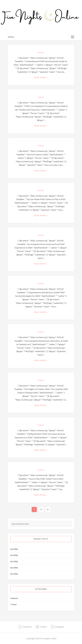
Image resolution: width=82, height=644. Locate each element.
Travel (41, 52)
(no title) (14, 549)
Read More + (41, 78)
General (14, 598)
